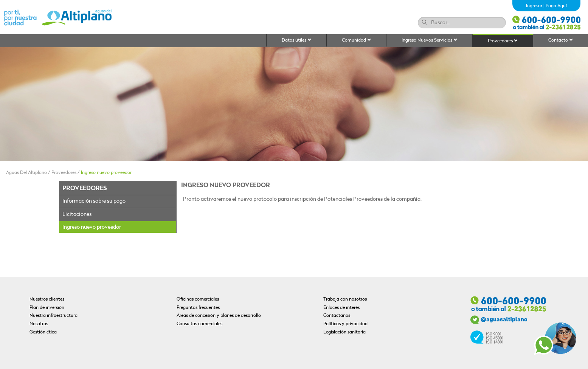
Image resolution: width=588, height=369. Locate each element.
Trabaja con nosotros (345, 299)
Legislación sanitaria (344, 332)
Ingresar (534, 6)
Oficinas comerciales (198, 299)
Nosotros (39, 324)
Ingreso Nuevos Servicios (429, 40)
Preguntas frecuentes (198, 308)
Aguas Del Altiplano (26, 173)
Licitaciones (77, 215)
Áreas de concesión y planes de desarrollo (219, 316)
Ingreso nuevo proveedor (106, 173)
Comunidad (356, 40)
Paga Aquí (556, 6)
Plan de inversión (47, 308)
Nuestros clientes (47, 299)
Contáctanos (337, 316)
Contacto (561, 40)
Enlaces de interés (341, 308)
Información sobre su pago (94, 201)
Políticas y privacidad (345, 324)
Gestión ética (43, 332)
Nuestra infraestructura (54, 316)
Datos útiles (296, 40)
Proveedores (503, 41)
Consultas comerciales (199, 324)
